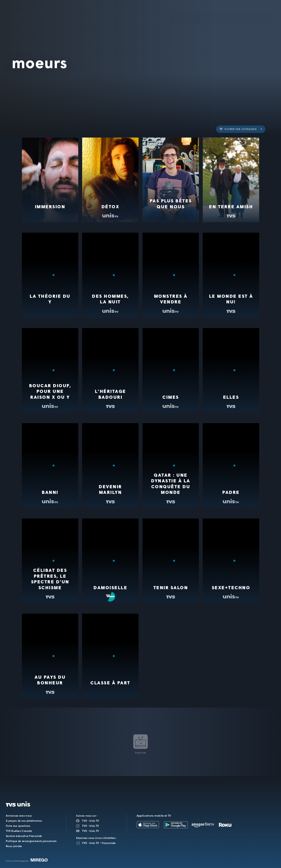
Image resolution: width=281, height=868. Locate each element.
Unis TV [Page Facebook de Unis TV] (94, 821)
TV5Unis (32, 9)
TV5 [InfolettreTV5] (84, 843)
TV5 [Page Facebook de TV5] (84, 821)
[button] (212, 13)
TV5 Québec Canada (19, 831)
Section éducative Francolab (24, 836)
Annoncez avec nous (19, 816)
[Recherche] (265, 13)
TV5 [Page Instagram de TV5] (84, 826)
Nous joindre (14, 846)
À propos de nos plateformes (24, 821)
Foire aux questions (18, 826)
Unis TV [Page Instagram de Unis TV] (94, 826)
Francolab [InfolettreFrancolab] (109, 843)
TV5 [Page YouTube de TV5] (84, 831)
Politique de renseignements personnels (31, 841)
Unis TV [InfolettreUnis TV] (94, 843)
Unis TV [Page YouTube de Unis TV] (94, 831)
